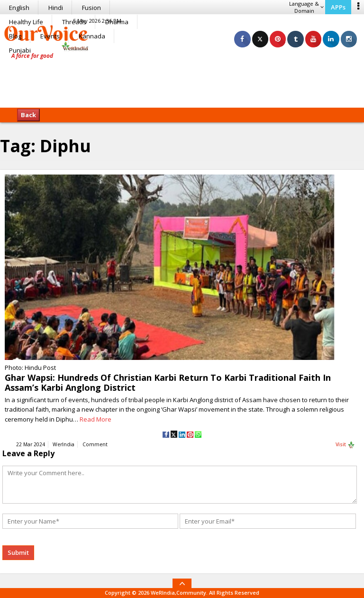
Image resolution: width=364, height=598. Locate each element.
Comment (95, 444)
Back (28, 115)
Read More (96, 419)
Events (50, 36)
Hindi (56, 8)
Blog (15, 36)
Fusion (91, 8)
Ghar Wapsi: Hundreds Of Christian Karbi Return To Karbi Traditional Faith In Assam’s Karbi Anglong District (168, 382)
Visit (345, 445)
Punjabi (20, 50)
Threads (74, 22)
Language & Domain (306, 7)
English (19, 8)
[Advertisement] (182, 78)
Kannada (92, 36)
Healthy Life (26, 22)
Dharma (117, 22)
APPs (338, 7)
